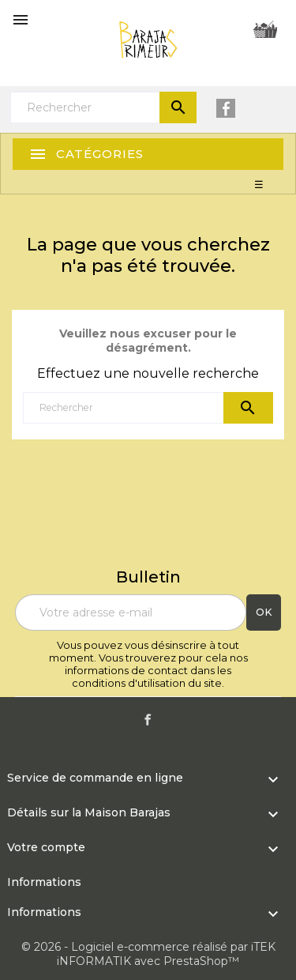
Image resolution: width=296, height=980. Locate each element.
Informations (44, 882)
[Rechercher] (103, 107)
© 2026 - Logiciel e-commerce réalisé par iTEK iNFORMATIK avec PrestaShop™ (148, 954)
